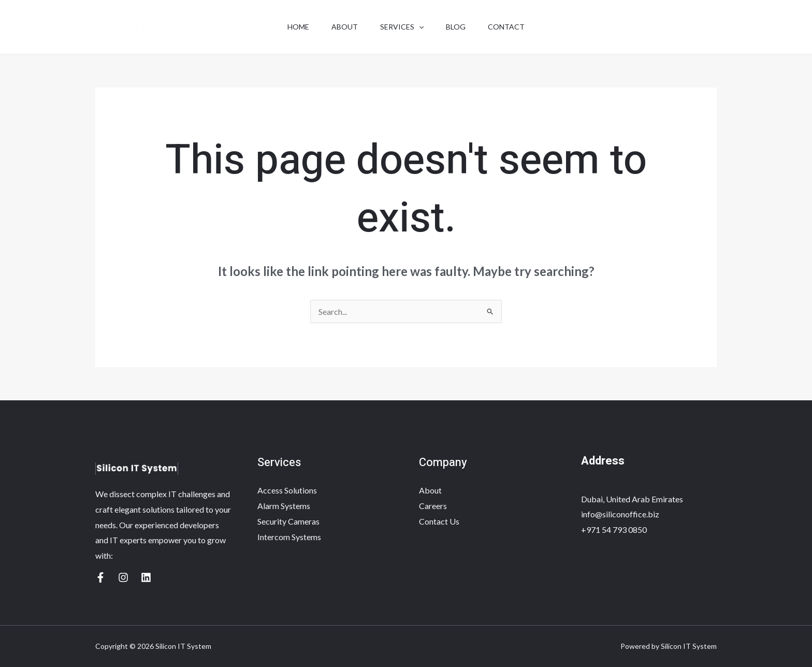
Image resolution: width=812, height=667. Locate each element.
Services (402, 27)
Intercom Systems (289, 537)
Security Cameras (288, 521)
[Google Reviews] (100, 577)
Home (293, 27)
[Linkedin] (146, 577)
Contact (511, 27)
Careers (433, 506)
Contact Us (439, 521)
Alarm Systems (284, 506)
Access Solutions (287, 490)
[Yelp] (123, 577)
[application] (419, 27)
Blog (458, 27)
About (342, 27)
